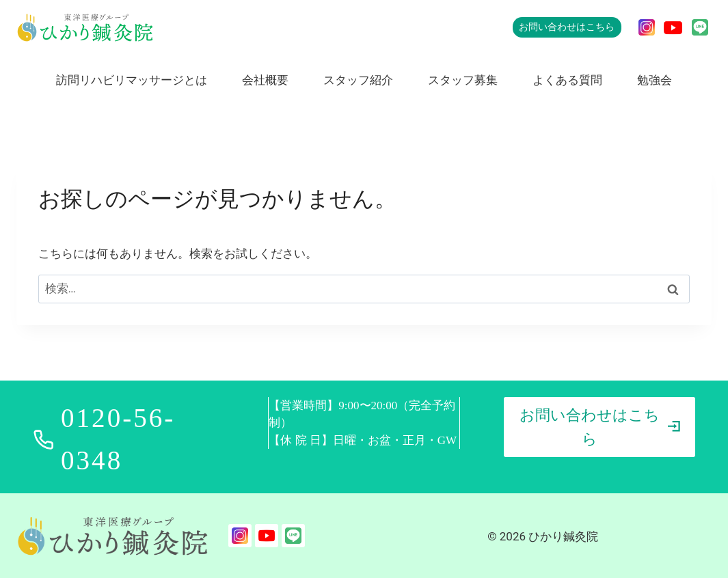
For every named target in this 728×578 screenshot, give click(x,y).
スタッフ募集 (463, 80)
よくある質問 (567, 80)
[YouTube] (673, 27)
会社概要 (265, 80)
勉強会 (655, 80)
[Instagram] (647, 27)
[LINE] (700, 27)
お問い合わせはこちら (567, 27)
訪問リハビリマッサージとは (132, 80)
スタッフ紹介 (358, 80)
